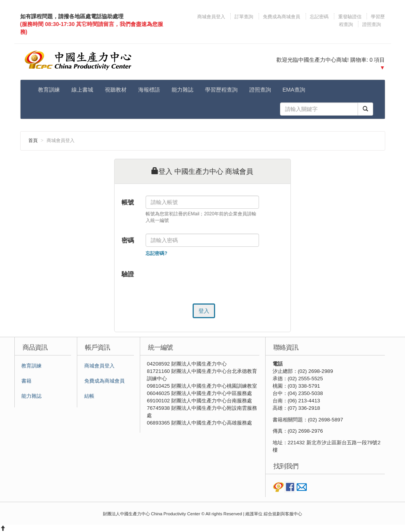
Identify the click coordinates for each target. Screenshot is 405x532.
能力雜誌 (183, 90)
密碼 (128, 240)
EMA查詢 (294, 90)
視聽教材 (116, 90)
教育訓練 (49, 90)
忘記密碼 (319, 17)
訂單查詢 (244, 17)
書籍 (26, 381)
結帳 (89, 396)
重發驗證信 (350, 17)
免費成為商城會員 (282, 17)
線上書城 (82, 90)
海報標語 (149, 90)
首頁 (33, 140)
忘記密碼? (156, 253)
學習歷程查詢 (221, 90)
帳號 (128, 202)
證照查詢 (372, 24)
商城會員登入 (212, 17)
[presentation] (205, 282)
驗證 (128, 274)
